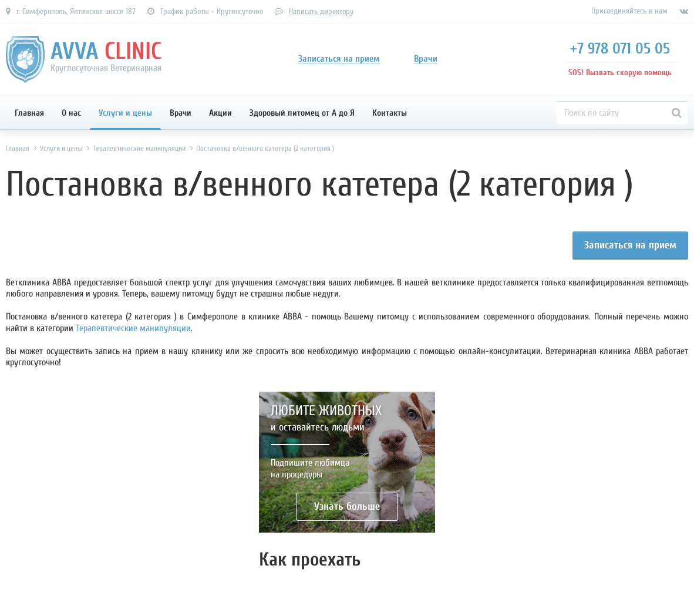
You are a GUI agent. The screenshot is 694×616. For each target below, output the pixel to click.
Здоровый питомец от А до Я (302, 113)
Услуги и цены (125, 113)
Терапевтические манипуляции (133, 328)
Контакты (390, 113)
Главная (29, 113)
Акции (220, 113)
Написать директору (321, 11)
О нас (71, 113)
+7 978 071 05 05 (620, 49)
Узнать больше (347, 506)
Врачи (181, 113)
